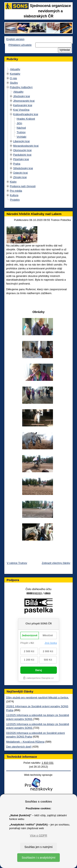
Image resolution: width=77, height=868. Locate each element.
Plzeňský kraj (21, 159)
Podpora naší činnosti (23, 186)
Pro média (16, 191)
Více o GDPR (38, 835)
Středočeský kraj (23, 168)
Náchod (21, 128)
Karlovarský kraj (23, 105)
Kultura (14, 195)
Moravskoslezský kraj (26, 146)
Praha (17, 164)
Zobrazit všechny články (56, 563)
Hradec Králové (26, 119)
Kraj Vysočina (21, 110)
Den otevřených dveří (19, 747)
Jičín (19, 123)
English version (15, 39)
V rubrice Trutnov (17, 563)
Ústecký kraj (20, 173)
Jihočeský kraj (22, 96)
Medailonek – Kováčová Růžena (25, 742)
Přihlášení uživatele (20, 45)
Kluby (13, 182)
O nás (13, 78)
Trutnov (21, 132)
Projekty (15, 200)
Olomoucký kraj (22, 150)
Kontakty (15, 74)
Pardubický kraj (22, 155)
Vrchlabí (21, 137)
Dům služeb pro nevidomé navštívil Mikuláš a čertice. (38, 698)
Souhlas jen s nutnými (38, 847)
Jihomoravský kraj (24, 101)
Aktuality (15, 69)
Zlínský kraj (20, 177)
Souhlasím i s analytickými (38, 858)
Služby (14, 83)
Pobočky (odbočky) (21, 87)
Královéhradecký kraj (26, 114)
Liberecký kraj (21, 141)
